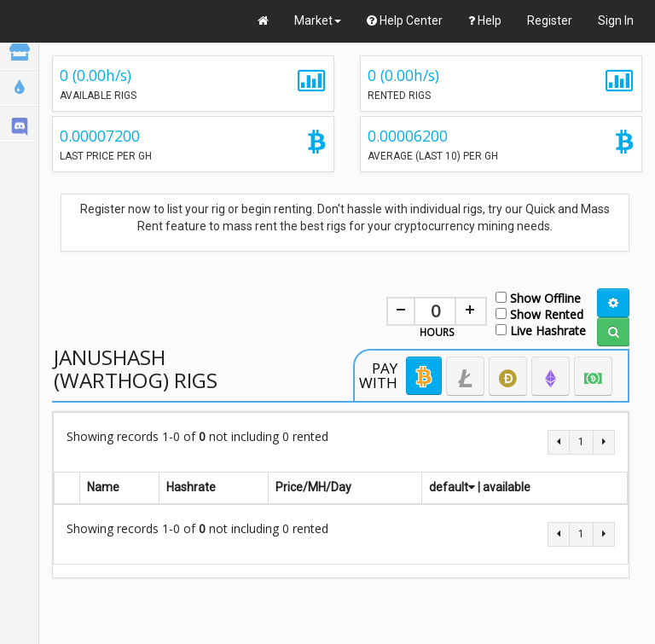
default (452, 487)
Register (550, 20)
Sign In (616, 20)
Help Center (405, 20)
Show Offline (538, 297)
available (507, 487)
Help (485, 20)
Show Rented (539, 313)
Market (318, 20)
